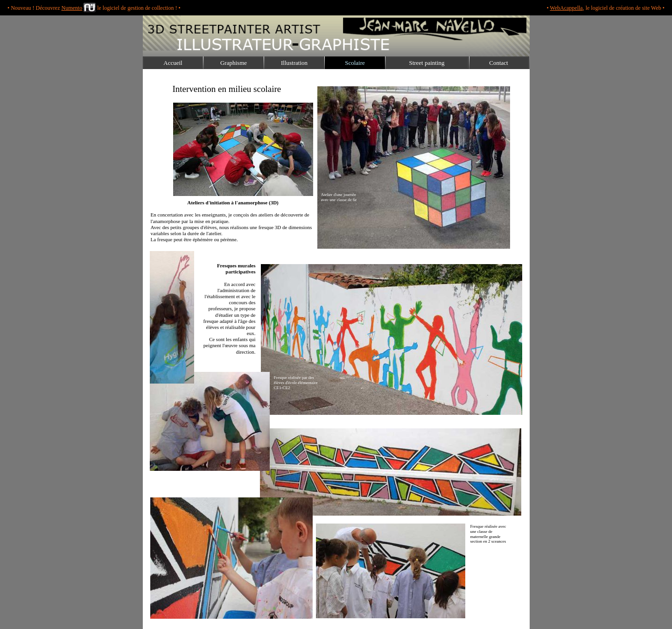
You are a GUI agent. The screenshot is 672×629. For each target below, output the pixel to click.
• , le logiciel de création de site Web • (605, 8)
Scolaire (355, 63)
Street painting (427, 63)
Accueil (173, 63)
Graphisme (234, 63)
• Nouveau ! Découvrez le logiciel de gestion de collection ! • (94, 8)
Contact (498, 63)
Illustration (294, 63)
